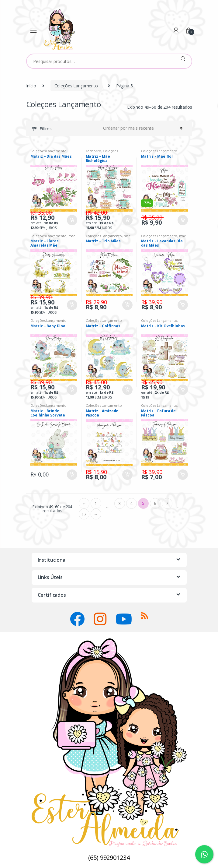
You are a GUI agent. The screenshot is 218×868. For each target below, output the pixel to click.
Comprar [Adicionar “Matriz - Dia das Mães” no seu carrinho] (72, 220)
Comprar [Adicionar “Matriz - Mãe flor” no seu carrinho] (182, 220)
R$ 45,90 (152, 382)
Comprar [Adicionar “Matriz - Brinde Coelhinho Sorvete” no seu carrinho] (72, 475)
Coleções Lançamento (76, 86)
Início (31, 86)
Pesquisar (183, 61)
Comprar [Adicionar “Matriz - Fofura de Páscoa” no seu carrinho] (182, 475)
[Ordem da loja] (142, 128)
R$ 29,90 (97, 302)
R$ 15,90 (97, 472)
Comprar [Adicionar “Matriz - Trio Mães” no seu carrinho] (127, 305)
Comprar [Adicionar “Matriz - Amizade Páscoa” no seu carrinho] (127, 475)
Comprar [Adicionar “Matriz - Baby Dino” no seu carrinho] (72, 390)
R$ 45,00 (97, 382)
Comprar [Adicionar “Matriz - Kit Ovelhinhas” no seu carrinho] (182, 390)
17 (84, 514)
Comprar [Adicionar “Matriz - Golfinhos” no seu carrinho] (127, 390)
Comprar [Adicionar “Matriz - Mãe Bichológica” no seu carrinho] (127, 220)
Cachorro (93, 151)
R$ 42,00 (97, 213)
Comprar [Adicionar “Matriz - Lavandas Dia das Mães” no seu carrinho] (182, 305)
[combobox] (100, 61)
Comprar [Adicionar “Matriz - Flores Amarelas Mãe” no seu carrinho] (72, 305)
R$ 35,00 (42, 213)
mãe (72, 236)
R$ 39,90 (42, 297)
